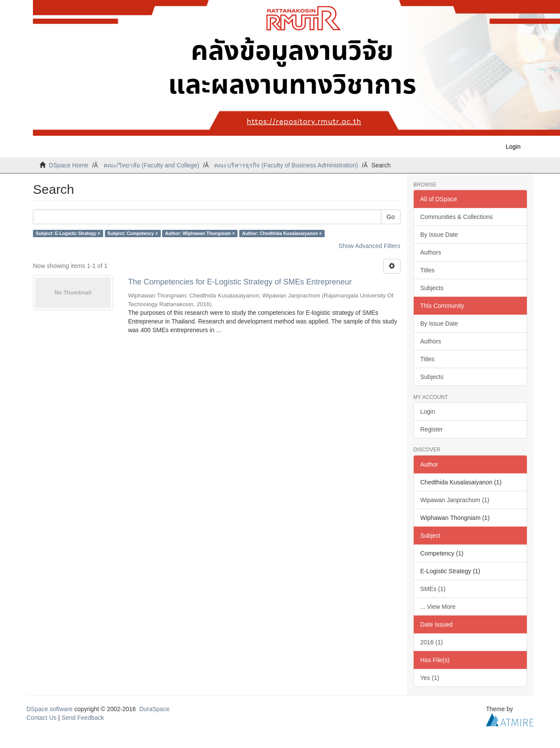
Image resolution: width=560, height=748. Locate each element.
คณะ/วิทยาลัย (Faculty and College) (151, 165)
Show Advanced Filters (369, 246)
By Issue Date (439, 235)
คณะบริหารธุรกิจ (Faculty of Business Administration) (286, 165)
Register (432, 429)
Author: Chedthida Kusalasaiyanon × (282, 233)
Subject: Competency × (133, 233)
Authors (431, 252)
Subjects (432, 288)
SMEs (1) (433, 589)
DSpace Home (69, 165)
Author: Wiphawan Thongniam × (200, 233)
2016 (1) (432, 642)
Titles (428, 270)
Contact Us (41, 718)
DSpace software (50, 709)
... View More (438, 607)
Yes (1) (430, 678)
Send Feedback (83, 718)
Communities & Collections (457, 217)
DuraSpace (154, 709)
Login (428, 412)
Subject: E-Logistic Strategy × (68, 233)
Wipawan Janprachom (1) (455, 500)
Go (391, 217)
